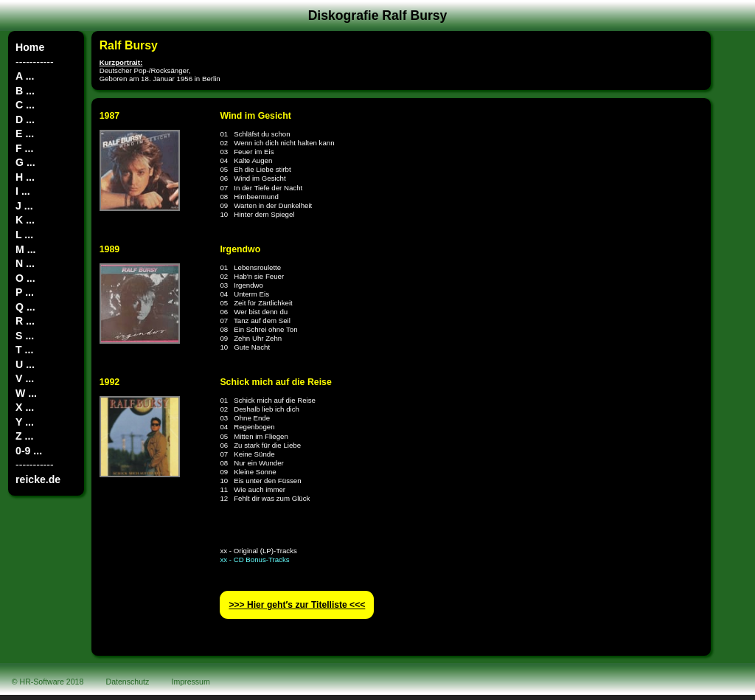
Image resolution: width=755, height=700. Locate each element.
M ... (25, 249)
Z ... (24, 436)
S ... (25, 336)
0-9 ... (29, 451)
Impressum (191, 682)
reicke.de (38, 479)
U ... (25, 364)
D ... (25, 119)
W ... (26, 393)
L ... (24, 235)
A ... (25, 76)
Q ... (25, 307)
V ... (25, 378)
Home (30, 47)
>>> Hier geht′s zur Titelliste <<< (297, 605)
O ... (25, 278)
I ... (23, 191)
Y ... (25, 422)
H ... (25, 177)
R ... (25, 321)
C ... (25, 105)
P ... (25, 292)
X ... (25, 407)
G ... (25, 162)
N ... (25, 263)
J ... (24, 206)
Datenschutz (128, 682)
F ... (24, 148)
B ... (25, 91)
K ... (25, 220)
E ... (25, 134)
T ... (24, 350)
